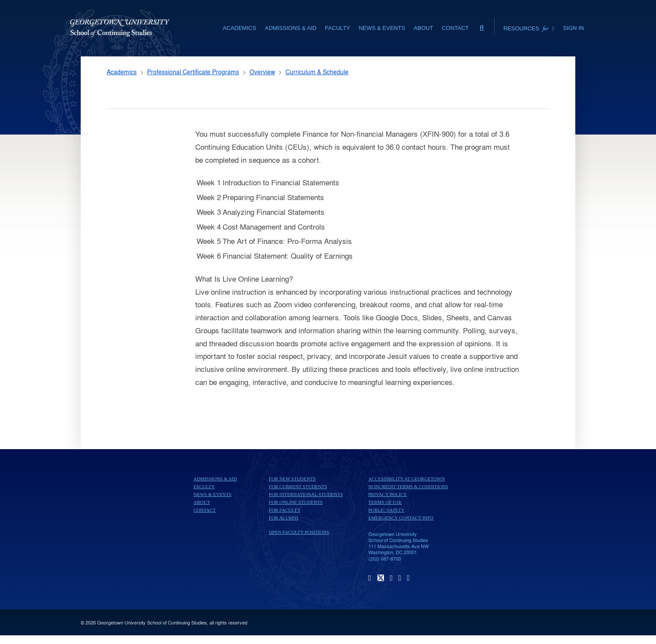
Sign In (574, 28)
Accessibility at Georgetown (407, 479)
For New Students (292, 479)
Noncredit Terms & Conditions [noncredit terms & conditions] (408, 486)
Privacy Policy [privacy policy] (388, 494)
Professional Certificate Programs (193, 72)
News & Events (212, 494)
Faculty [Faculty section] (338, 28)
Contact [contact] (455, 28)
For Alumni (284, 518)
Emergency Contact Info (401, 518)
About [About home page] (202, 502)
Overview (262, 72)
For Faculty (285, 510)
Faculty (204, 486)
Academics (122, 72)
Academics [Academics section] (239, 28)
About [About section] (424, 28)
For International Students (306, 494)
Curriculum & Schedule (317, 72)
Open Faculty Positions (299, 532)
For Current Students (298, 486)
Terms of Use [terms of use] (385, 502)
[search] (482, 26)
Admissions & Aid (215, 479)
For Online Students (296, 502)
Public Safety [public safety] (386, 510)
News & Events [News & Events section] (382, 28)
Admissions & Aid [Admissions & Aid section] (291, 28)
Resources (529, 28)
